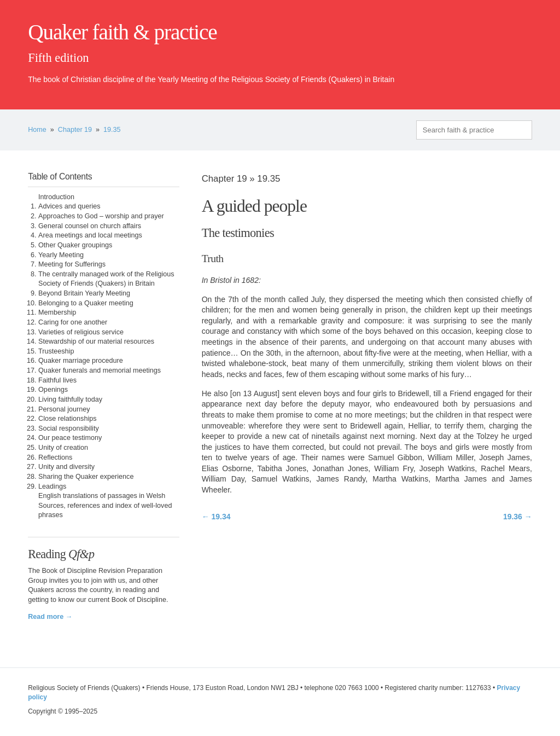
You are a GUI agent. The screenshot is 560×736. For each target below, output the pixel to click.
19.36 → (518, 517)
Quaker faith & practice (122, 32)
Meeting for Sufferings (72, 264)
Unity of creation (63, 448)
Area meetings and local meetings (90, 235)
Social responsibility (69, 428)
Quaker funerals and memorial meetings (100, 370)
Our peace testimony (70, 438)
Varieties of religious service (81, 332)
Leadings (52, 486)
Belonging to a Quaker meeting (86, 303)
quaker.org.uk (499, 50)
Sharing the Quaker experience (86, 477)
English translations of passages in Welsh (102, 496)
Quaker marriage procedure (81, 361)
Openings (53, 390)
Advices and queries (69, 206)
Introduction (56, 197)
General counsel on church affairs (90, 226)
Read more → (50, 617)
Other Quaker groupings (75, 245)
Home (37, 130)
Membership (57, 312)
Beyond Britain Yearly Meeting (84, 293)
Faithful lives (57, 380)
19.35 (112, 130)
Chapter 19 (75, 130)
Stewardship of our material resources (96, 341)
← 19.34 (216, 517)
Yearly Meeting (61, 255)
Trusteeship (56, 351)
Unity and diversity (66, 467)
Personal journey (64, 409)
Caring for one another (73, 322)
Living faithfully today (70, 399)
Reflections (55, 457)
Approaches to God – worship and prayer (101, 216)
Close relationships (67, 419)
